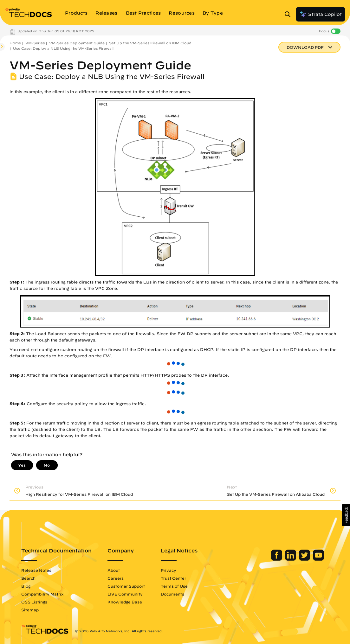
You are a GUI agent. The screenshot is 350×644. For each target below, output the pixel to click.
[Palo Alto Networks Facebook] (277, 559)
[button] (346, 515)
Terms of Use (174, 586)
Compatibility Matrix (42, 594)
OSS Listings (34, 602)
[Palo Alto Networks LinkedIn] (291, 559)
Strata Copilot (321, 14)
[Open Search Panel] (289, 14)
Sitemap (30, 610)
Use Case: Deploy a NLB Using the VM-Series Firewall (63, 48)
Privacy (169, 570)
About (114, 570)
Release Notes (36, 570)
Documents (172, 594)
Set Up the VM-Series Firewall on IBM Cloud (150, 43)
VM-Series (35, 43)
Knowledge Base (125, 602)
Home (15, 43)
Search (28, 578)
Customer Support (126, 586)
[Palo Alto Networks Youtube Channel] (318, 559)
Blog (26, 586)
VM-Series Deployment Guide (77, 43)
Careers (116, 578)
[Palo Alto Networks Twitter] (305, 559)
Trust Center (173, 578)
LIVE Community (125, 594)
